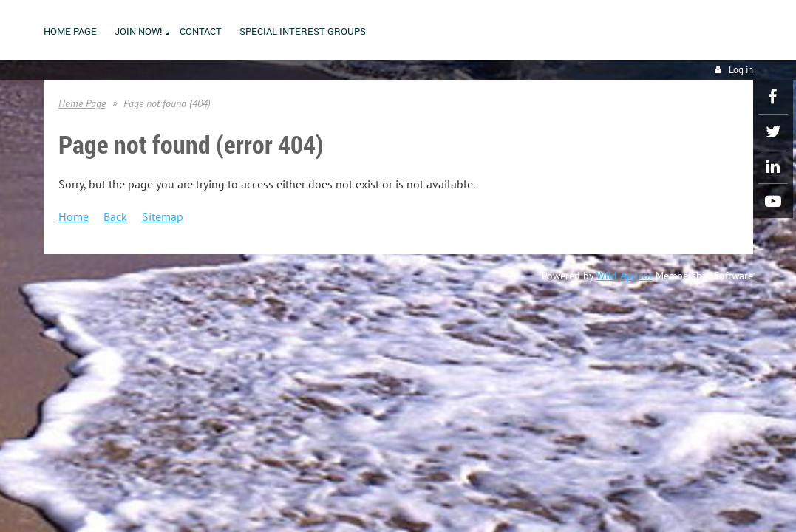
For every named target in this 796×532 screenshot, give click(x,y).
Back (115, 216)
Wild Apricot (625, 276)
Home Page (82, 103)
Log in (741, 70)
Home (74, 216)
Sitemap (163, 216)
